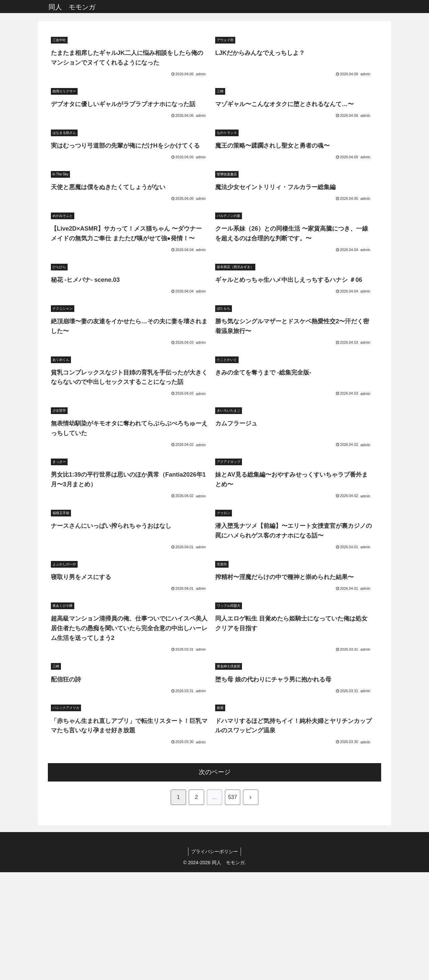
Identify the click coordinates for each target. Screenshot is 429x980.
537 (233, 905)
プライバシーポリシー (214, 959)
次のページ (215, 880)
